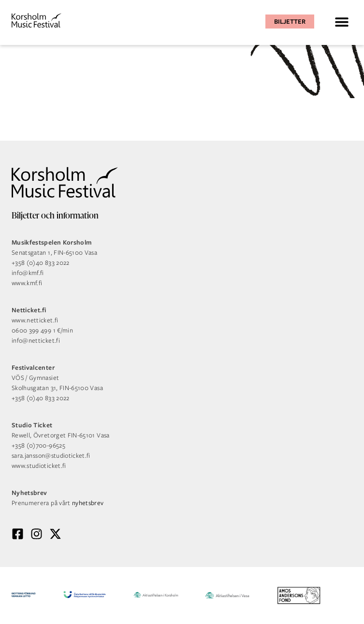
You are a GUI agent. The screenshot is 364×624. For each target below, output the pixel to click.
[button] (342, 22)
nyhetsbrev (88, 503)
